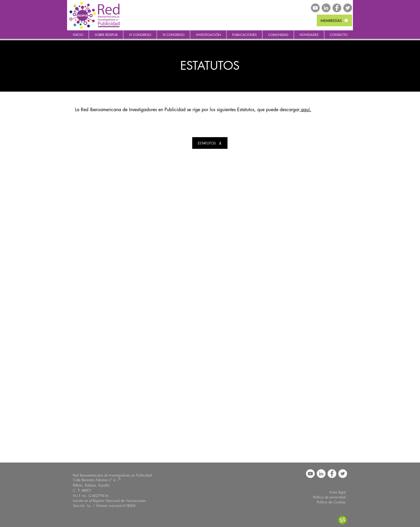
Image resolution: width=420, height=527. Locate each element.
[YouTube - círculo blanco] (310, 474)
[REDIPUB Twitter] (348, 8)
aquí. (305, 110)
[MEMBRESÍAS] (334, 20)
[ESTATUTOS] (210, 143)
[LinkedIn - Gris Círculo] (326, 8)
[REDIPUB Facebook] (337, 8)
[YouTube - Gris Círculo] (315, 8)
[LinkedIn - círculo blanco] (321, 474)
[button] (106, 35)
